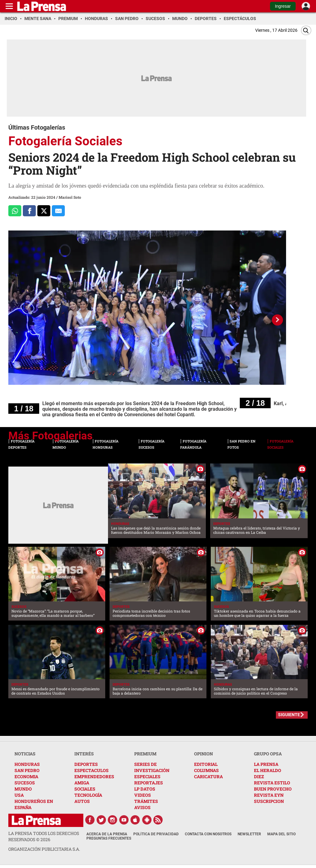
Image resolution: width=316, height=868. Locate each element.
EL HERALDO (268, 770)
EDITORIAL (206, 764)
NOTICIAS (25, 754)
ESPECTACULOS (91, 770)
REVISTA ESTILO (272, 783)
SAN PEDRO (27, 770)
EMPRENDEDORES (94, 777)
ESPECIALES (147, 777)
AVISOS (142, 807)
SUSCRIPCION (269, 801)
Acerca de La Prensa (107, 834)
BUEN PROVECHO (273, 789)
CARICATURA (208, 777)
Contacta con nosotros (208, 834)
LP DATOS (145, 789)
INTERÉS (84, 754)
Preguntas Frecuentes (109, 838)
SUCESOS (25, 783)
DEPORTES (86, 764)
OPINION (204, 754)
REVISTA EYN (269, 795)
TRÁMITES (146, 801)
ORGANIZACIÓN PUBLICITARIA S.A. (44, 849)
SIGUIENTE (289, 715)
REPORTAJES (149, 783)
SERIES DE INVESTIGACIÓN (152, 767)
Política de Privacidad (156, 834)
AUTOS (82, 801)
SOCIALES (85, 789)
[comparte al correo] (58, 211)
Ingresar (283, 6)
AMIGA (82, 783)
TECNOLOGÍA (88, 795)
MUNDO (23, 789)
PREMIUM (145, 754)
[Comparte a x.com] (44, 211)
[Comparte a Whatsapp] (15, 211)
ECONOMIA (26, 777)
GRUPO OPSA (268, 754)
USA (19, 795)
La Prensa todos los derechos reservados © (44, 836)
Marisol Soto (70, 197)
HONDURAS (27, 764)
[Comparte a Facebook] (29, 211)
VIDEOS (143, 795)
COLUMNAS (206, 770)
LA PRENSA (266, 764)
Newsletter (249, 834)
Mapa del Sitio (281, 834)
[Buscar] (306, 30)
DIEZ (259, 777)
